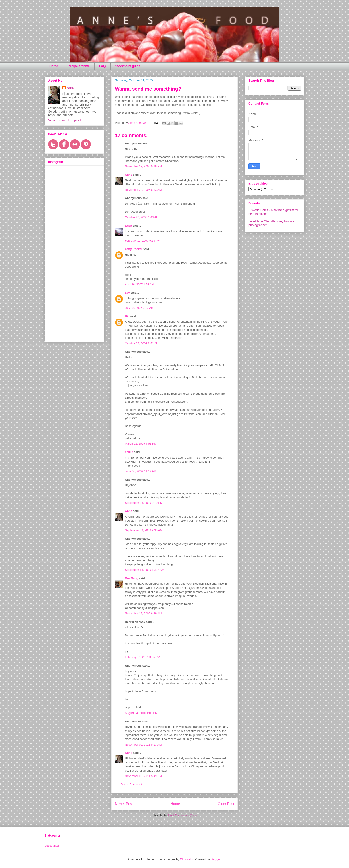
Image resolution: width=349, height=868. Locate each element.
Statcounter (52, 846)
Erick (128, 226)
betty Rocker (134, 249)
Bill (127, 316)
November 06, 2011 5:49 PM (143, 776)
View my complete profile (65, 120)
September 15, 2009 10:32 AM (144, 570)
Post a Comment (131, 784)
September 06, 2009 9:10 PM (144, 503)
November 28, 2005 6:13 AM (143, 190)
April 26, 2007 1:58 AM (140, 284)
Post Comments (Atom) (183, 815)
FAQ (102, 66)
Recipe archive (79, 66)
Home (54, 66)
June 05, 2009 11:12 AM (141, 471)
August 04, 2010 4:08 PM (141, 713)
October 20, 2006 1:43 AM (142, 217)
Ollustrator (186, 859)
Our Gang (132, 578)
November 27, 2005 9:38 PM (143, 166)
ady (127, 293)
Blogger (216, 859)
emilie (129, 452)
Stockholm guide (128, 66)
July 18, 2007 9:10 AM (139, 308)
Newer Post (124, 804)
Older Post (226, 804)
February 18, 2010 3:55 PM (142, 657)
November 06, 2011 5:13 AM (143, 745)
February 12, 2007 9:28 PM (142, 241)
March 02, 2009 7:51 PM (141, 444)
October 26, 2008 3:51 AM (142, 343)
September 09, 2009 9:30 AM (144, 530)
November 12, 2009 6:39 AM (143, 613)
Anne (129, 175)
